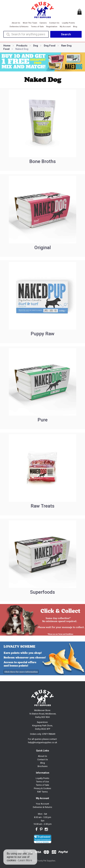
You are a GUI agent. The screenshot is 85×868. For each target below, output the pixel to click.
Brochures (43, 766)
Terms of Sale (37, 27)
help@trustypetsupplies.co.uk (42, 742)
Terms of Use (42, 782)
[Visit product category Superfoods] (42, 560)
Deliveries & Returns (19, 27)
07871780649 (49, 734)
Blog (75, 27)
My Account (65, 27)
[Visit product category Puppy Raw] (42, 302)
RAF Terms (42, 792)
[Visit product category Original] (42, 216)
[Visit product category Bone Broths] (42, 129)
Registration (52, 27)
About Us (16, 23)
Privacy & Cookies (42, 788)
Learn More (25, 860)
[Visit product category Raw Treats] (42, 474)
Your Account (42, 804)
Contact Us (54, 23)
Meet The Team (30, 23)
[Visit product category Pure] (42, 388)
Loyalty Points (68, 23)
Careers (43, 23)
